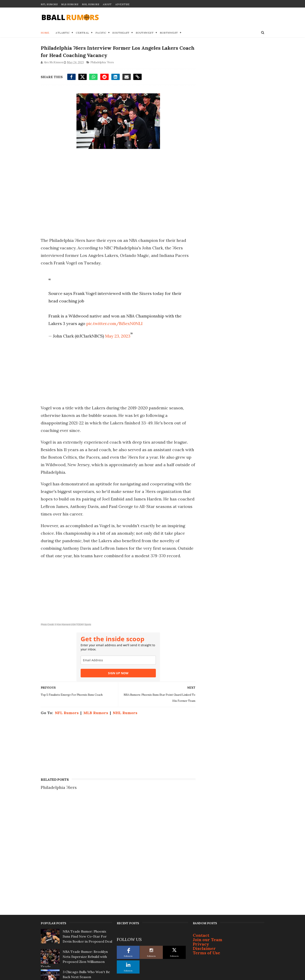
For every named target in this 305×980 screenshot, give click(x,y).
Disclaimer (204, 841)
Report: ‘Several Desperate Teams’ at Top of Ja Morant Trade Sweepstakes (85, 910)
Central (83, 33)
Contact (201, 828)
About (107, 4)
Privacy (201, 837)
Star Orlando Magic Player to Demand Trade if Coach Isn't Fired (86, 890)
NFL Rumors (49, 4)
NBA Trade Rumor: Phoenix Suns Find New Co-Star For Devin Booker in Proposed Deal (87, 829)
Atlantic (63, 33)
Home (45, 33)
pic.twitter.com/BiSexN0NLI (114, 324)
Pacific (101, 33)
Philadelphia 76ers (102, 63)
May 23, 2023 (118, 336)
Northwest (169, 33)
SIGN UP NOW (117, 681)
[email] (117, 668)
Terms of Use (207, 846)
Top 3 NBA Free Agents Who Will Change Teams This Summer (85, 951)
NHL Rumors (90, 4)
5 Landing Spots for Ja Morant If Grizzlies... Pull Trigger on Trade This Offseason (87, 930)
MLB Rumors (70, 4)
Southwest (145, 33)
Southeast (121, 33)
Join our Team (208, 832)
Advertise (123, 4)
